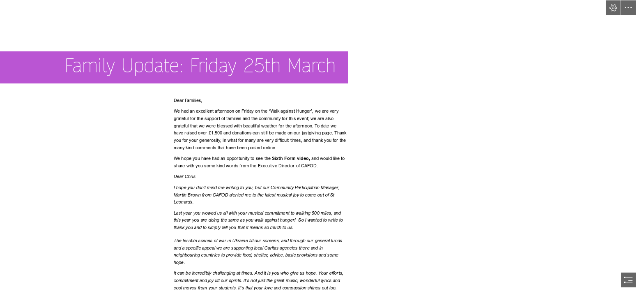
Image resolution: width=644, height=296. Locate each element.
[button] (613, 8)
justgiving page (316, 133)
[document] (322, 148)
